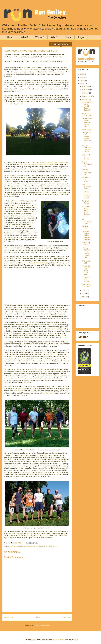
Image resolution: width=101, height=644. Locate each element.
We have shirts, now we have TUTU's (87, 149)
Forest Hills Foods (30, 165)
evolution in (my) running (86, 279)
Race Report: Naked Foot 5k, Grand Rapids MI (87, 106)
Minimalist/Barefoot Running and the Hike (87, 122)
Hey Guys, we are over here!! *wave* (87, 195)
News (68, 37)
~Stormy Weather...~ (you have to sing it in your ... (86, 253)
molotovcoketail (59, 639)
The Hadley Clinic (51, 162)
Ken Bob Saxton (38, 546)
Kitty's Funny (87, 130)
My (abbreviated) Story (87, 221)
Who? (54, 37)
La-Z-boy (85, 169)
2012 (82, 81)
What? (25, 37)
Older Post (66, 617)
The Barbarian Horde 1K (86, 187)
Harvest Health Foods (46, 165)
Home (11, 37)
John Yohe (26, 70)
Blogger (76, 639)
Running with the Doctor (87, 114)
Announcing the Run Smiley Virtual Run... (86, 270)
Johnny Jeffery (38, 70)
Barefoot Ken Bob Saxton (40, 263)
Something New (86, 244)
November (86, 90)
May (84, 297)
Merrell (42, 162)
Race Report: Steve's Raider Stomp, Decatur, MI (87, 211)
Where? (40, 37)
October (85, 93)
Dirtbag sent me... (86, 173)
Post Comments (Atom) (42, 625)
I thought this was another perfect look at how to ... (87, 138)
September (86, 96)
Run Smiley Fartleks (86, 202)
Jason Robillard (18, 391)
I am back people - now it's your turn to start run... (87, 236)
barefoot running (15, 546)
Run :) (46, 546)
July (84, 290)
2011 (82, 84)
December (86, 87)
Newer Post (9, 617)
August (85, 99)
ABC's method (49, 393)
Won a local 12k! (86, 262)
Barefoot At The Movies (86, 180)
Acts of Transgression (87, 164)
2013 (82, 77)
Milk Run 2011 (85, 227)
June (84, 294)
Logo (81, 37)
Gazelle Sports (63, 162)
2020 (82, 74)
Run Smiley (53, 546)
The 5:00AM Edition (86, 285)
